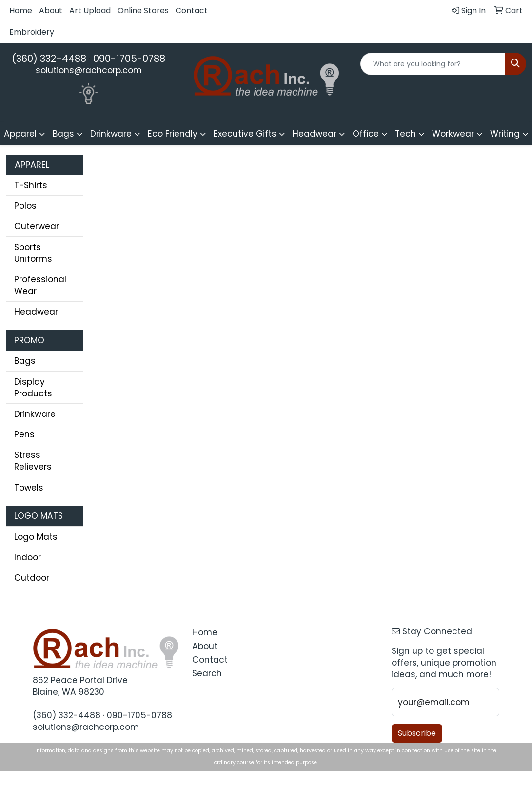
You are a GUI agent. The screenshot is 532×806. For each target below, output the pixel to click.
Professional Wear (40, 285)
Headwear (36, 312)
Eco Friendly (173, 134)
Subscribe (417, 733)
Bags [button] (63, 134)
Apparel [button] (20, 134)
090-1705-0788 (129, 59)
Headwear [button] (315, 134)
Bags (25, 361)
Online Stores (143, 10)
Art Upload (90, 10)
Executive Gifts (245, 134)
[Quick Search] (433, 64)
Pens (24, 434)
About (51, 10)
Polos (25, 206)
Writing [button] (505, 134)
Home (21, 10)
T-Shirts (31, 185)
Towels (29, 488)
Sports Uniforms (33, 253)
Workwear (453, 134)
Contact (192, 10)
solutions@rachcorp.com (89, 70)
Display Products (33, 388)
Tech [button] (405, 134)
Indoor (28, 557)
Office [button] (366, 134)
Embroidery (32, 32)
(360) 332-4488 (49, 59)
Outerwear (37, 226)
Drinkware (35, 414)
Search (207, 673)
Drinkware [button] (111, 134)
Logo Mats (36, 537)
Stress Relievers (33, 461)
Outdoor (32, 578)
